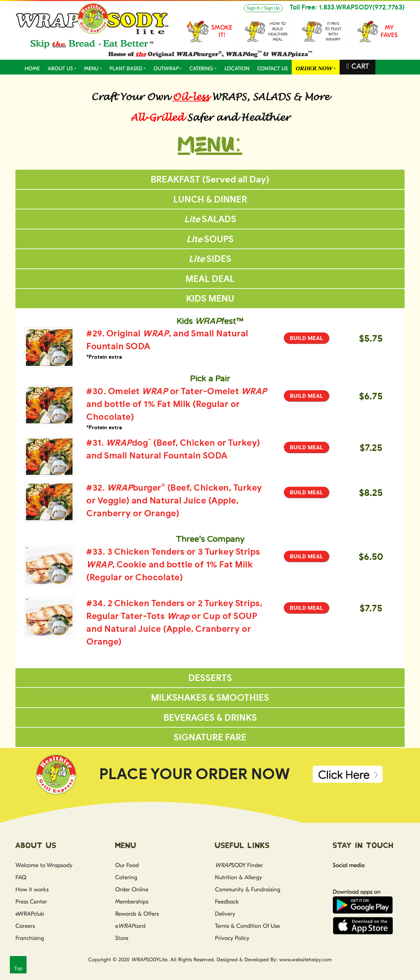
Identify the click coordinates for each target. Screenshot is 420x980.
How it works (32, 890)
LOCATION (237, 69)
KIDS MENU (210, 299)
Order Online (132, 890)
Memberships (132, 902)
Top (18, 969)
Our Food (127, 865)
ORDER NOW (314, 68)
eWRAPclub (30, 914)
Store (122, 938)
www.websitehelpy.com (305, 960)
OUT (166, 69)
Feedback (227, 902)
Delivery (225, 914)
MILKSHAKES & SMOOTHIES (210, 698)
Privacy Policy (232, 938)
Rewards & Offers (137, 914)
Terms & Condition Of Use (247, 926)
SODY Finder (239, 865)
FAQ (21, 877)
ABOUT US (60, 69)
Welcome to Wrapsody (44, 865)
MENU (91, 69)
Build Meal (306, 338)
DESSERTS (210, 678)
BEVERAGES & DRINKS (210, 718)
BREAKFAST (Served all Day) (210, 180)
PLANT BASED (126, 69)
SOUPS (210, 239)
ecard (130, 926)
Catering (126, 877)
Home (32, 69)
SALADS (210, 219)
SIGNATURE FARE (210, 738)
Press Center (31, 902)
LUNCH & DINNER (210, 200)
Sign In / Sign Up (263, 8)
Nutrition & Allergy (239, 877)
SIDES (210, 259)
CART (360, 66)
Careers (25, 926)
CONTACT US (273, 69)
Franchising (30, 938)
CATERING (201, 69)
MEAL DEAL (210, 279)
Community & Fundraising (248, 890)
